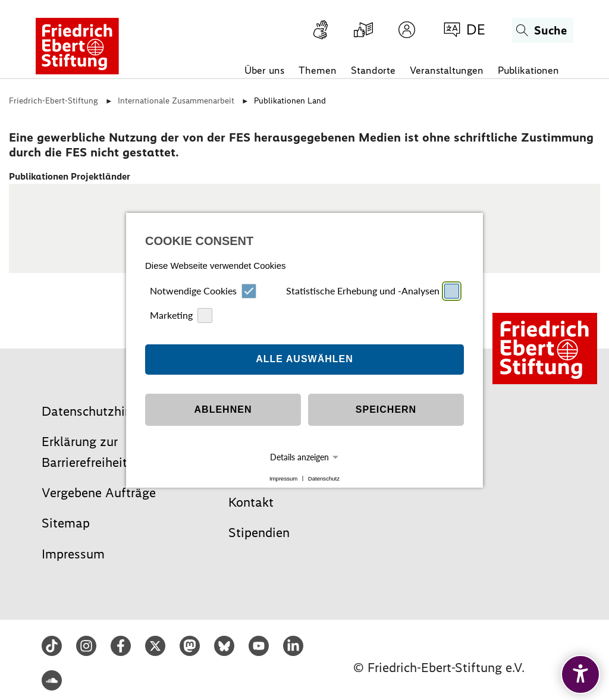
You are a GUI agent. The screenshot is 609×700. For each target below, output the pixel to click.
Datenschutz (324, 471)
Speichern (386, 402)
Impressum (283, 471)
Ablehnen (223, 402)
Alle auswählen (304, 352)
